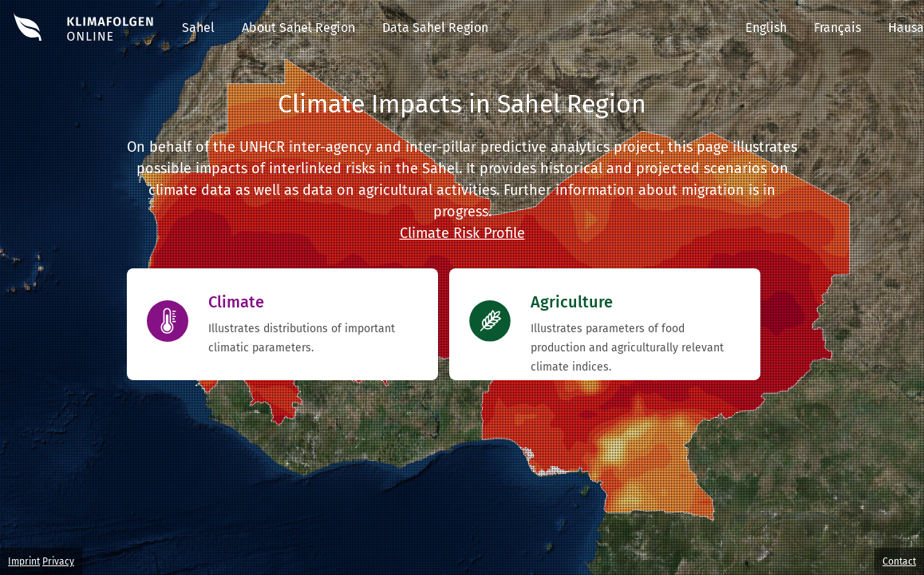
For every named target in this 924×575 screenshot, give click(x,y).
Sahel (198, 28)
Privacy (58, 561)
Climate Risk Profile (462, 233)
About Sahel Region (298, 28)
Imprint (24, 561)
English (766, 28)
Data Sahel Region (435, 28)
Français (837, 28)
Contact (899, 561)
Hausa (906, 28)
